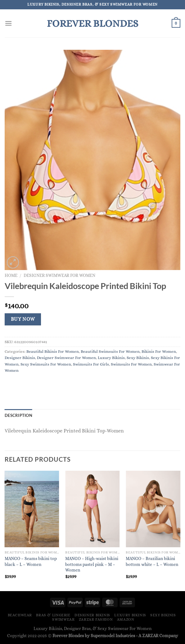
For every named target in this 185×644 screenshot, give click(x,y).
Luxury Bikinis (111, 358)
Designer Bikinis (20, 358)
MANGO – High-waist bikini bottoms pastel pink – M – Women (92, 564)
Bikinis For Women (159, 351)
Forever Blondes (92, 23)
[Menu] (8, 23)
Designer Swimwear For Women (59, 275)
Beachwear (20, 615)
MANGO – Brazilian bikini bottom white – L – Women (152, 561)
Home (11, 275)
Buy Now (23, 319)
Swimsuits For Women (131, 364)
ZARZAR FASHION (96, 619)
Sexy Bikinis (138, 358)
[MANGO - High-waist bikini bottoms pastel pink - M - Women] (92, 509)
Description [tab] (18, 415)
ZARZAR (150, 636)
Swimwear (63, 619)
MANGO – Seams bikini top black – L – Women (31, 561)
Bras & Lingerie (53, 615)
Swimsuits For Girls (91, 364)
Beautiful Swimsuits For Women (110, 351)
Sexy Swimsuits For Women (46, 364)
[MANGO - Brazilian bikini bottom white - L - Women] (153, 509)
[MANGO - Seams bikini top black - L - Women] (32, 509)
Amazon (126, 619)
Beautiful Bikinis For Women (53, 351)
